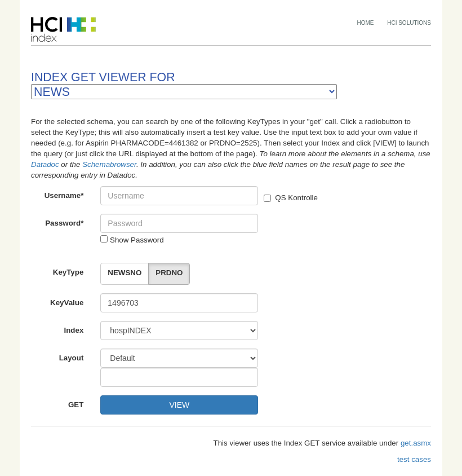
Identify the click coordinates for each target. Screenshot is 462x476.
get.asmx (416, 443)
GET (76, 405)
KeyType (68, 272)
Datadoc (45, 164)
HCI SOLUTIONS (409, 23)
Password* (64, 223)
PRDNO (169, 273)
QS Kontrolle (291, 198)
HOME (366, 23)
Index (74, 330)
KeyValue (67, 303)
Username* (64, 195)
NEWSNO (125, 273)
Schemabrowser (109, 164)
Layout (72, 358)
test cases (414, 459)
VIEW (179, 405)
